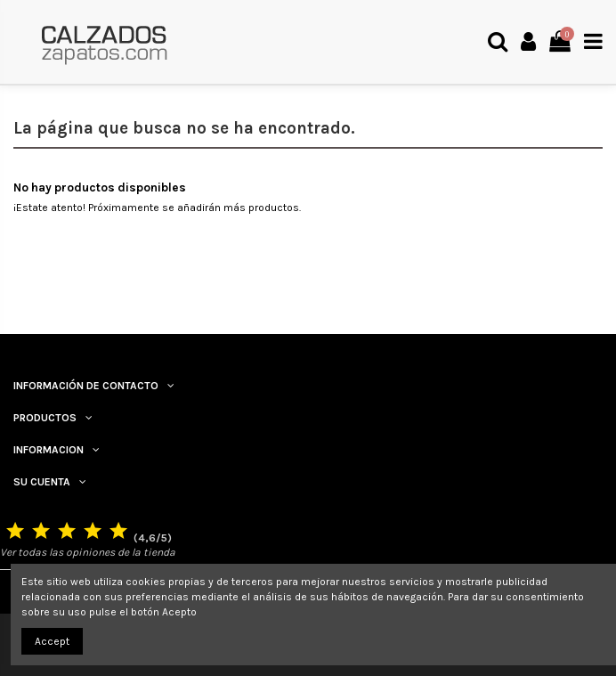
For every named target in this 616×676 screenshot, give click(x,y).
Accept (52, 641)
